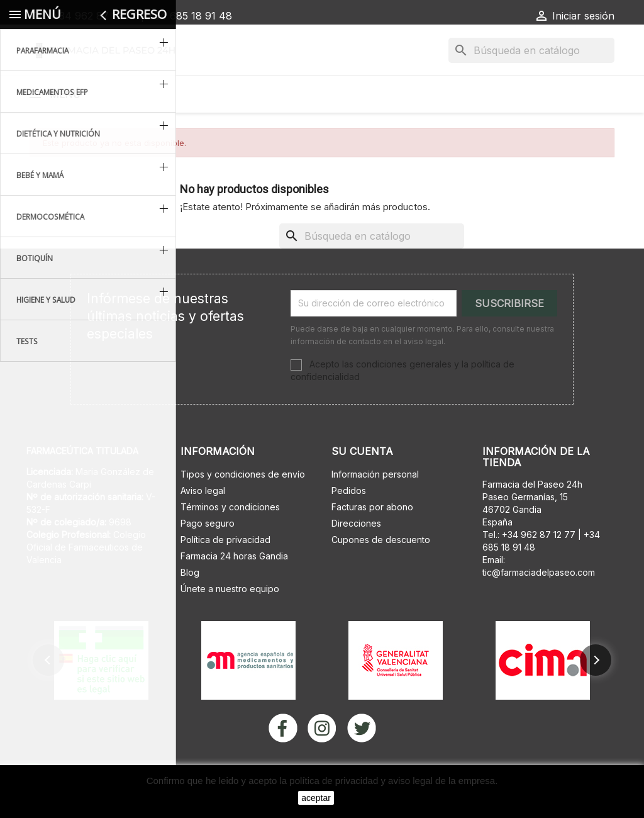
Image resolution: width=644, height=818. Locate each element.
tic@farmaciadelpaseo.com (539, 605)
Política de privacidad (225, 572)
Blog (190, 605)
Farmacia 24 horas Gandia (234, 589)
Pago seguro (208, 556)
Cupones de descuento (381, 572)
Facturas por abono (372, 540)
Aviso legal (203, 523)
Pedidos (349, 523)
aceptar (316, 798)
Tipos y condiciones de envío (243, 507)
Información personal (375, 507)
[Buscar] (531, 50)
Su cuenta (362, 484)
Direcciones (356, 556)
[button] (48, 693)
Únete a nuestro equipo (230, 621)
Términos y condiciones (230, 540)
